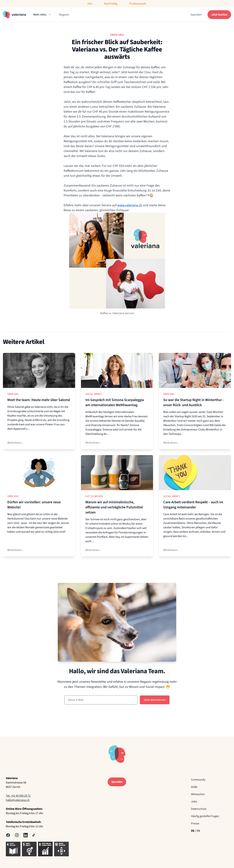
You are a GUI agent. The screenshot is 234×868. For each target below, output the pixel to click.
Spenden (196, 15)
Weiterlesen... (15, 443)
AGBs (194, 787)
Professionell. (138, 4)
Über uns (13, 394)
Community (198, 780)
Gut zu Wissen (94, 496)
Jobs (194, 802)
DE (193, 831)
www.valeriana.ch (130, 205)
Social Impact (94, 394)
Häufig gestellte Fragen (205, 816)
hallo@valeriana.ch (18, 800)
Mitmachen (198, 794)
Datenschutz (199, 809)
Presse (195, 823)
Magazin (64, 15)
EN (198, 831)
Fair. (90, 4)
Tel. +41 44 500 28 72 (18, 796)
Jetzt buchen (219, 15)
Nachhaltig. (111, 4)
